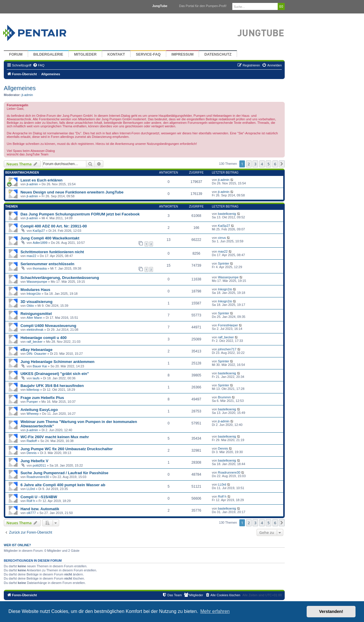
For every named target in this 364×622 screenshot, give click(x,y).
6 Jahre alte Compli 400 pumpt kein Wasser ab (63, 485)
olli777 (31, 513)
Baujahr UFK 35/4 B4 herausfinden (52, 386)
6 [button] (275, 164)
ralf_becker (35, 342)
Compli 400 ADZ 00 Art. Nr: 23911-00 (54, 226)
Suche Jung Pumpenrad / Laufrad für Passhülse (64, 473)
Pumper (32, 402)
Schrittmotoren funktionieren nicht (52, 252)
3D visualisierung (36, 302)
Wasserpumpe (37, 282)
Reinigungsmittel (36, 314)
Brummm (225, 397)
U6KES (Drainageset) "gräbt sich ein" (55, 374)
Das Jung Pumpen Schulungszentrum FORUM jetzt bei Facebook (80, 214)
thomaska (40, 268)
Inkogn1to (34, 294)
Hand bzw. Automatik (40, 509)
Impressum (183, 54)
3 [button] (255, 164)
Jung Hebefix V (34, 461)
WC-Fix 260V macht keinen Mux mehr (55, 437)
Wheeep (33, 414)
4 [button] (262, 164)
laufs (36, 378)
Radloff (32, 441)
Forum (16, 54)
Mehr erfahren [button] (215, 611)
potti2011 (39, 465)
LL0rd (31, 489)
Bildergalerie (48, 54)
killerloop (33, 390)
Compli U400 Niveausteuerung (48, 326)
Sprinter (224, 263)
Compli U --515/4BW (39, 497)
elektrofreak (35, 330)
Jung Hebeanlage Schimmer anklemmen (57, 362)
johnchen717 (227, 349)
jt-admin (27, 95)
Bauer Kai (40, 366)
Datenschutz (218, 54)
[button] (282, 164)
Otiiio (30, 306)
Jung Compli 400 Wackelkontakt (50, 238)
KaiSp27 (39, 231)
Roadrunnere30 (38, 477)
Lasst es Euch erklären (42, 180)
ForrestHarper (228, 325)
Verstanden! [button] (331, 611)
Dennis (32, 453)
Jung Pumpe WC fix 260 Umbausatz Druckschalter (67, 449)
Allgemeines (20, 88)
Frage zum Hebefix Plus (42, 398)
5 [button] (268, 164)
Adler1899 (40, 243)
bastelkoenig (227, 214)
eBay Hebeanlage (36, 350)
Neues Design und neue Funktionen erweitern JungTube (72, 192)
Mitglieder (85, 54)
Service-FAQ (148, 54)
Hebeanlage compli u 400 (44, 338)
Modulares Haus (35, 290)
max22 (31, 256)
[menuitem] (39, 65)
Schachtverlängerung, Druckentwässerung (60, 278)
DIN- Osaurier (37, 354)
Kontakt (116, 54)
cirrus (222, 238)
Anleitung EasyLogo (39, 410)
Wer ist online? (17, 545)
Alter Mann (34, 318)
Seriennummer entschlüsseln (47, 264)
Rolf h (31, 501)
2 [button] (249, 164)
